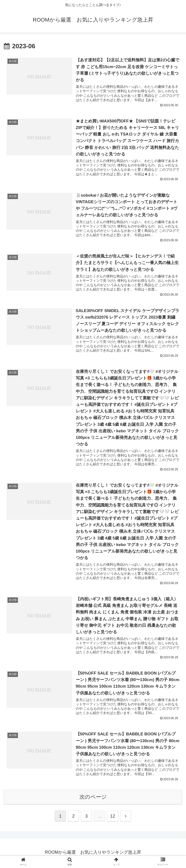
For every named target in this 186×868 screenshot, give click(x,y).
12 (113, 818)
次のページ (93, 799)
